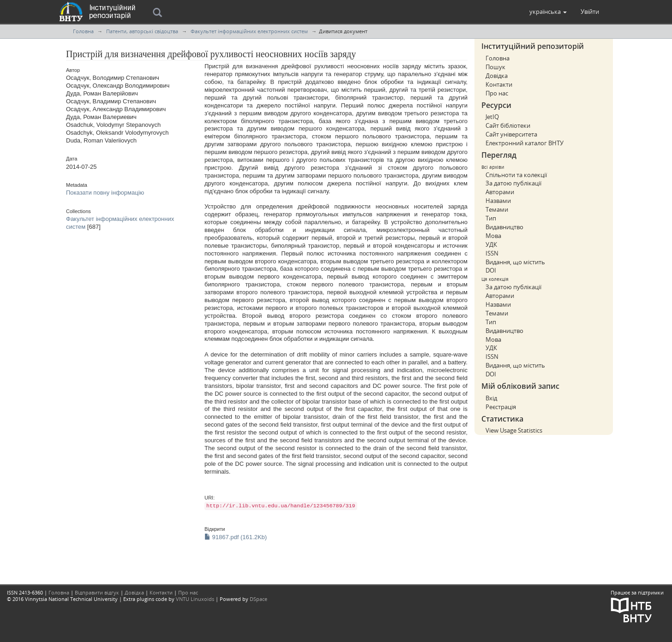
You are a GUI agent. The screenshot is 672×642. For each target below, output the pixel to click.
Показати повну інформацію (105, 193)
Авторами (500, 192)
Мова (493, 236)
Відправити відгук (97, 592)
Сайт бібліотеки (508, 125)
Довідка (497, 76)
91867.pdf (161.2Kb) (236, 537)
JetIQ (492, 117)
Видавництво (504, 227)
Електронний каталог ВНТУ (525, 143)
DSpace (258, 599)
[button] (548, 12)
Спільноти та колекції (516, 175)
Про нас (497, 93)
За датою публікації (513, 183)
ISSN (492, 253)
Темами (497, 209)
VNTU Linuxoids (195, 599)
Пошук (495, 67)
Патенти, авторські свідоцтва (142, 31)
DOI (491, 270)
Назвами (498, 201)
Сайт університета (511, 134)
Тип (491, 218)
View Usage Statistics (514, 430)
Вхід (491, 398)
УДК (491, 244)
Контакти (499, 84)
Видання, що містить (515, 262)
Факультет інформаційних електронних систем (249, 31)
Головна (83, 31)
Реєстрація (501, 407)
